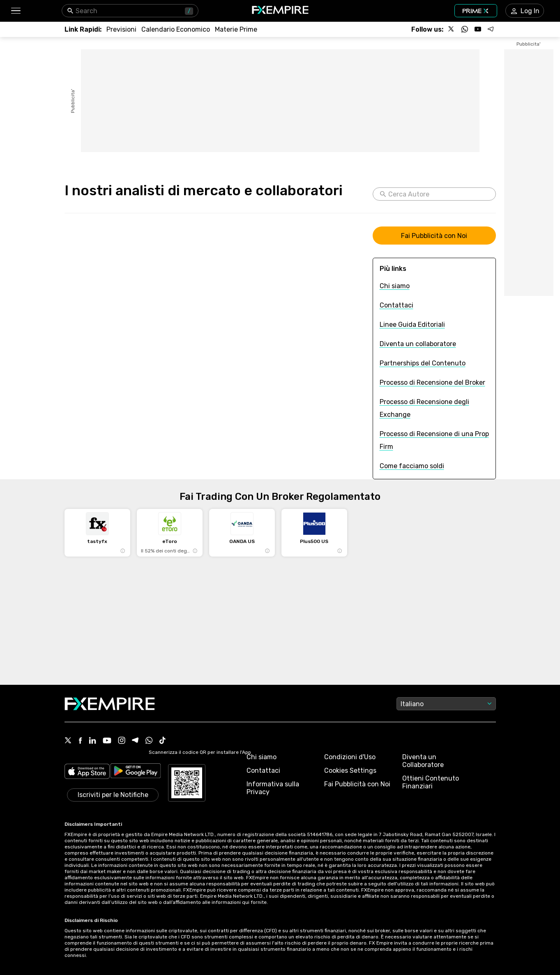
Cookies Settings (350, 771)
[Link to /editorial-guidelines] (412, 325)
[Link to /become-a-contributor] (418, 344)
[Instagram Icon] (122, 741)
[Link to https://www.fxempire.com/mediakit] (434, 236)
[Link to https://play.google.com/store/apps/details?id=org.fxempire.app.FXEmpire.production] (136, 772)
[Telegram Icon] (135, 741)
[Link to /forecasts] (121, 29)
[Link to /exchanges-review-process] (434, 408)
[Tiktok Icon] (163, 741)
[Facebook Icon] (80, 741)
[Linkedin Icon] (92, 741)
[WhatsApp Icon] (149, 741)
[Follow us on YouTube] (478, 29)
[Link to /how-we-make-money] (412, 466)
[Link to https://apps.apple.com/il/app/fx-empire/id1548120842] (87, 772)
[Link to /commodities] (236, 29)
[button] (15, 11)
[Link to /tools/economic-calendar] (176, 29)
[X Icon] (68, 741)
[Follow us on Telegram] (491, 29)
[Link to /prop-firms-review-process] (434, 440)
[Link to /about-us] (395, 286)
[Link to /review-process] (432, 382)
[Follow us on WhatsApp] (465, 29)
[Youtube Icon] (107, 741)
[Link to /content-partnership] (423, 363)
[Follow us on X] (452, 29)
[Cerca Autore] (439, 194)
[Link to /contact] (396, 305)
